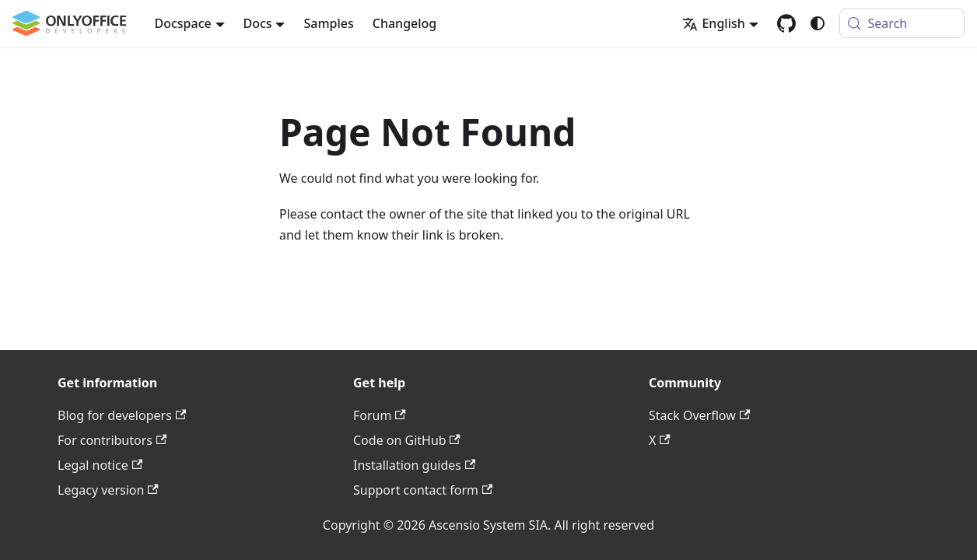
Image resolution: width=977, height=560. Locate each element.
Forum (380, 415)
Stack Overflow (699, 415)
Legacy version (108, 490)
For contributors (112, 440)
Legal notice (100, 465)
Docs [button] (258, 23)
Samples (328, 23)
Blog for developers (122, 415)
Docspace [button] (183, 23)
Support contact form (423, 490)
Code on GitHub (407, 440)
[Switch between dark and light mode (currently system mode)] (818, 23)
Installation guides (414, 465)
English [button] (713, 23)
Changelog (405, 23)
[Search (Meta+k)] (902, 23)
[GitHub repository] (786, 23)
